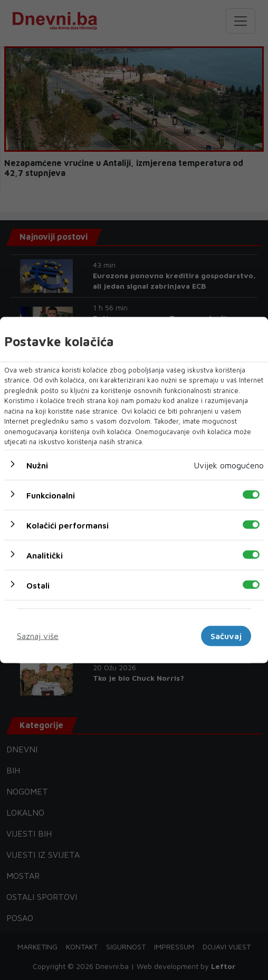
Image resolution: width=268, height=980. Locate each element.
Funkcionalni (51, 495)
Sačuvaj (226, 636)
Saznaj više (38, 636)
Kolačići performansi (68, 525)
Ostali (38, 585)
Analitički (45, 555)
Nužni (37, 465)
